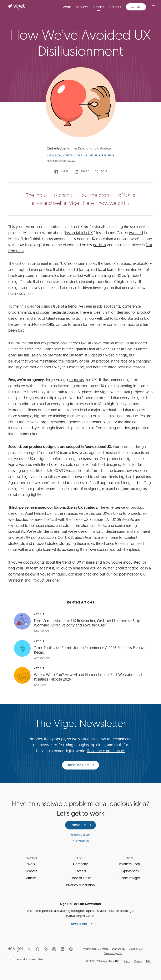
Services (82, 7)
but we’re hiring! (112, 355)
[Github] (37, 949)
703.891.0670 (80, 841)
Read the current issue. (106, 751)
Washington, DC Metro (96, 949)
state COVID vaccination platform (72, 471)
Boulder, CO (136, 949)
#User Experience (102, 155)
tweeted (136, 233)
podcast (100, 245)
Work (67, 7)
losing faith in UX (79, 233)
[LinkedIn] (62, 949)
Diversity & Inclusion (80, 885)
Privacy (138, 961)
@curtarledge (127, 568)
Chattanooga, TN (113, 953)
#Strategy (54, 155)
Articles (99, 7)
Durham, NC (119, 949)
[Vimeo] (71, 949)
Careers (115, 7)
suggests (76, 380)
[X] (29, 949)
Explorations (130, 871)
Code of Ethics (80, 878)
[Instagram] (54, 949)
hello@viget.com (80, 835)
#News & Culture (75, 155)
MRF (149, 961)
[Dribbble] (46, 949)
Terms (127, 961)
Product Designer (46, 580)
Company (80, 864)
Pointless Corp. (130, 864)
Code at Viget (130, 878)
